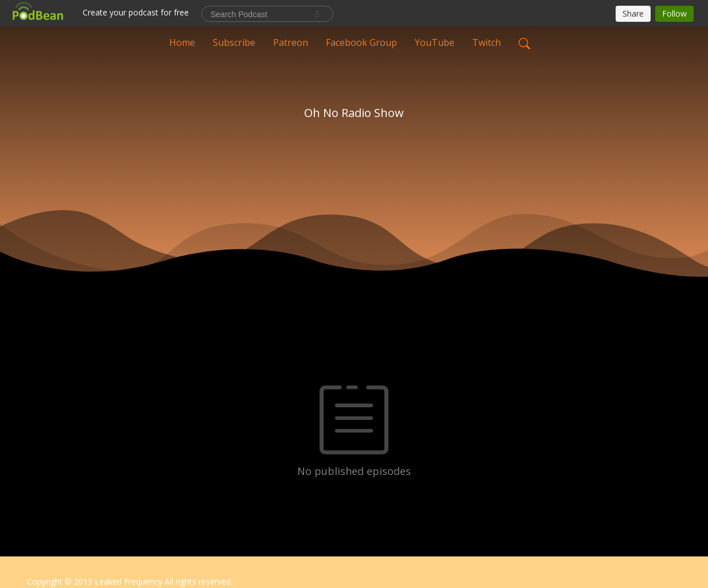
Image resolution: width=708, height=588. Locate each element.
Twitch (487, 42)
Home (182, 42)
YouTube (435, 42)
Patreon (291, 42)
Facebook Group (361, 42)
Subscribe (234, 42)
